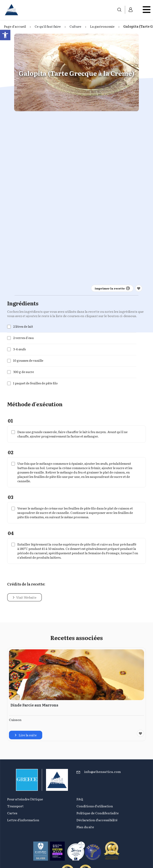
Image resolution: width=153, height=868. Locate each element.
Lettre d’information (23, 820)
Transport (15, 806)
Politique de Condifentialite (98, 813)
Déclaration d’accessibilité (97, 820)
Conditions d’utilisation (95, 806)
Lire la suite (26, 735)
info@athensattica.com (102, 772)
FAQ (80, 799)
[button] (5, 35)
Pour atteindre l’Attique (25, 799)
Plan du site (85, 827)
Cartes (12, 813)
